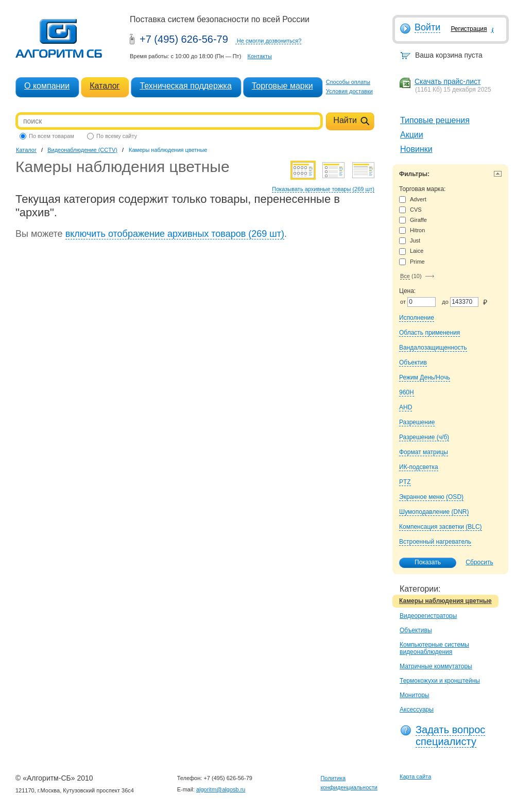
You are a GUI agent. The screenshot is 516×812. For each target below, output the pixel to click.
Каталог (105, 86)
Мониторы (414, 695)
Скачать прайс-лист (448, 81)
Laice (411, 251)
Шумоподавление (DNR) (434, 512)
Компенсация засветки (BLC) (441, 527)
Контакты (260, 56)
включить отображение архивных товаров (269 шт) (175, 234)
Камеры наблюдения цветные (445, 601)
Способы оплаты (348, 82)
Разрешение (417, 422)
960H (407, 392)
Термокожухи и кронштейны (440, 681)
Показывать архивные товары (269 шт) (323, 189)
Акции (412, 135)
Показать (422, 563)
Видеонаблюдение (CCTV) (82, 150)
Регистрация (469, 29)
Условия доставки (349, 91)
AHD (406, 407)
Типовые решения (435, 120)
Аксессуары (417, 710)
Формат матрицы (424, 452)
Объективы (416, 630)
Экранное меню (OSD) (431, 497)
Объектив (413, 362)
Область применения (429, 333)
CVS (410, 210)
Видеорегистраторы (428, 616)
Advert (413, 200)
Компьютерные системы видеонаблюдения (434, 648)
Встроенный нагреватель (435, 542)
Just (410, 241)
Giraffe (413, 220)
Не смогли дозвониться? (269, 41)
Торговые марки (282, 86)
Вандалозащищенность (433, 348)
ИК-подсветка (419, 467)
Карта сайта (415, 776)
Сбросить (479, 562)
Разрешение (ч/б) (424, 437)
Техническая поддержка (185, 86)
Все (405, 276)
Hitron (412, 230)
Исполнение (417, 318)
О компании (47, 86)
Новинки (416, 149)
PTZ (405, 482)
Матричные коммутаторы (436, 666)
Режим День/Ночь (425, 377)
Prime (412, 262)
